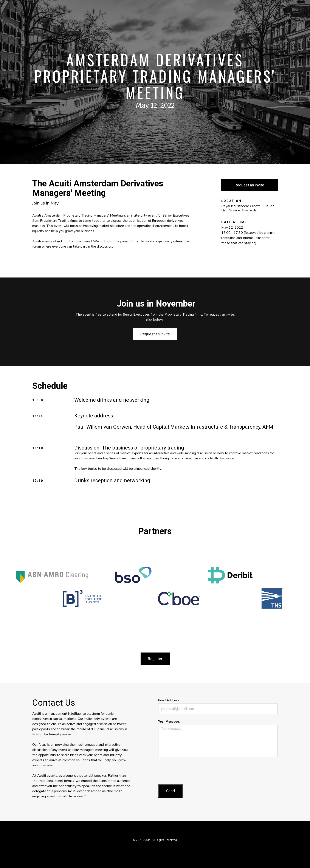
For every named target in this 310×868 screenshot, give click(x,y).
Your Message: (169, 722)
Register (155, 659)
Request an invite (249, 185)
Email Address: (169, 700)
